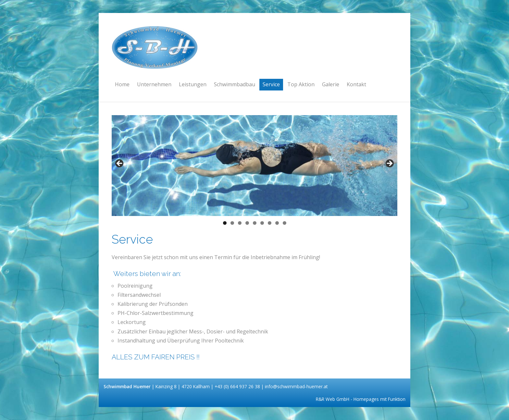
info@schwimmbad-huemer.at (296, 386)
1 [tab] (225, 223)
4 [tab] (247, 223)
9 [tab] (285, 223)
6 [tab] (262, 223)
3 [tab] (240, 223)
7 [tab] (270, 223)
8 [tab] (277, 223)
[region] (255, 166)
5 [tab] (255, 223)
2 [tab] (232, 223)
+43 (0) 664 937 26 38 (238, 386)
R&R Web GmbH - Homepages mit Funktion (361, 399)
